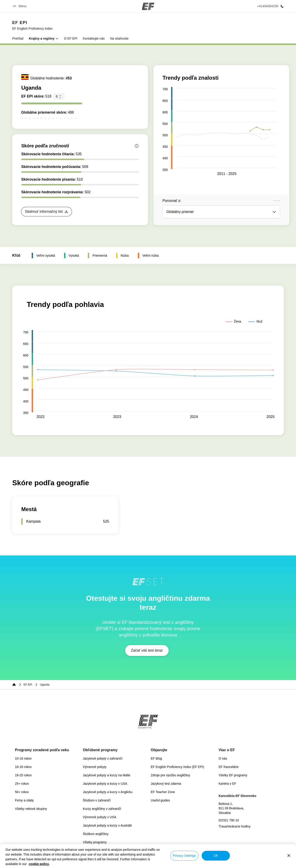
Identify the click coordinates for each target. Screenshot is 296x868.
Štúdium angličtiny (96, 834)
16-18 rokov (23, 767)
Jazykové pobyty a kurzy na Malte (107, 775)
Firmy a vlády (24, 800)
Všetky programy (95, 842)
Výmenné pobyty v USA (100, 817)
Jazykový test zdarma (166, 784)
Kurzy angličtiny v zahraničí (102, 809)
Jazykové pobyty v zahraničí (103, 758)
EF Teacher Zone (163, 792)
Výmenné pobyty (95, 767)
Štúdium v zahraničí (97, 800)
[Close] (289, 856)
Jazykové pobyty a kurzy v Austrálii (107, 825)
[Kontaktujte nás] (270, 6)
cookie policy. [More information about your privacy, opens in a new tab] (39, 864)
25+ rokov (22, 784)
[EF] (148, 6)
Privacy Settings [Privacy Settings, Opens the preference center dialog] (184, 856)
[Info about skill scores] (137, 146)
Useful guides (160, 800)
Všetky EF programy (233, 775)
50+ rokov (22, 792)
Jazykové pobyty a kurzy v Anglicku (108, 792)
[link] (32, 25)
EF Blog (156, 758)
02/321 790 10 (229, 820)
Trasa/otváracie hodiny (235, 826)
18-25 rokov (23, 775)
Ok (216, 856)
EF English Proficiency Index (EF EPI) (177, 767)
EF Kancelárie (229, 767)
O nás (223, 758)
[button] (20, 6)
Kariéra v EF (227, 784)
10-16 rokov (23, 758)
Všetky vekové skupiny (31, 809)
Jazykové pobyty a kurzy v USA (105, 784)
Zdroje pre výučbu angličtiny (170, 775)
